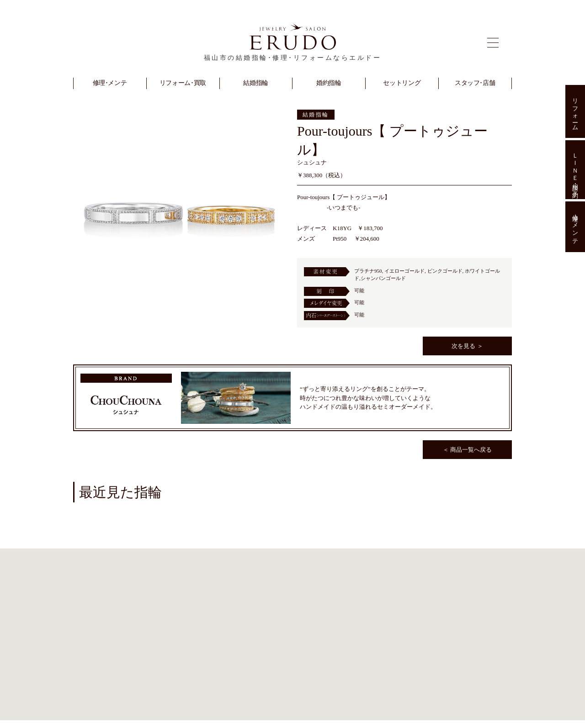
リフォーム (575, 111)
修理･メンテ (575, 227)
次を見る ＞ (467, 346)
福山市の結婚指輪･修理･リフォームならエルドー (293, 58)
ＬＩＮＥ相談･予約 (575, 169)
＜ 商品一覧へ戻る (467, 450)
